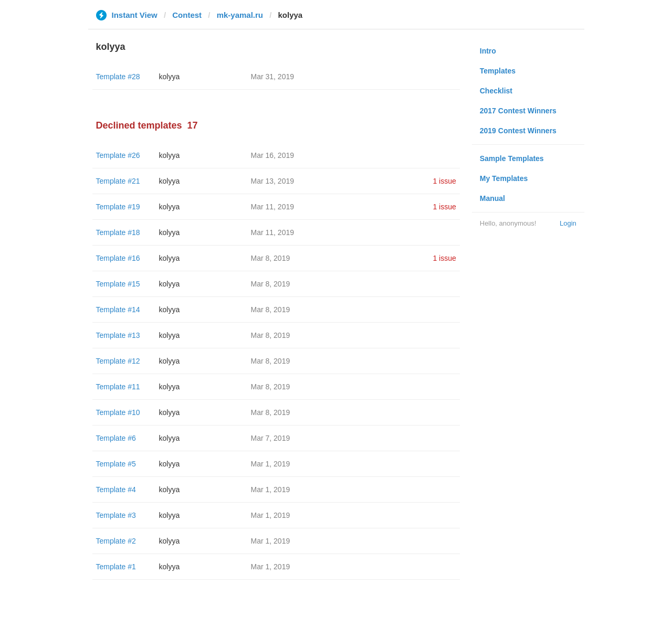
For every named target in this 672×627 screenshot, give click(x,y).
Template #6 (116, 438)
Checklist (496, 91)
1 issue (444, 181)
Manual (492, 198)
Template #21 (118, 181)
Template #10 (118, 412)
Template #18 (118, 232)
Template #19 (118, 207)
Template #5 (116, 464)
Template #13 (118, 335)
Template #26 (118, 155)
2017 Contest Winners (518, 111)
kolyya (170, 77)
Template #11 (118, 387)
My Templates (504, 178)
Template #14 (118, 310)
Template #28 (118, 77)
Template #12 (118, 361)
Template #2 (116, 541)
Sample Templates (512, 158)
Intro (488, 51)
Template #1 (116, 567)
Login (568, 223)
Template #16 (118, 258)
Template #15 (118, 284)
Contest (187, 15)
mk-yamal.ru (240, 15)
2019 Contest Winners (518, 131)
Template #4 (116, 490)
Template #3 (116, 515)
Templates (498, 71)
